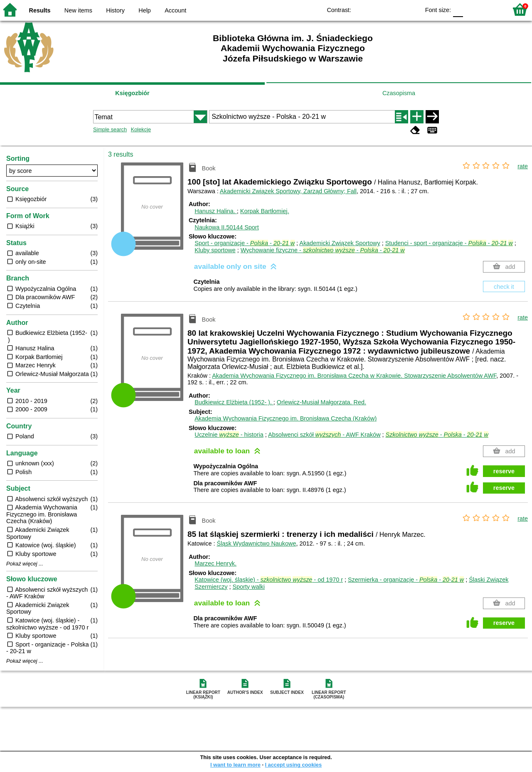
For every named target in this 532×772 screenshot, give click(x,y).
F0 (458, 9)
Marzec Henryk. (216, 563)
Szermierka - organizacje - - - (406, 580)
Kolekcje (141, 129)
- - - (437, 435)
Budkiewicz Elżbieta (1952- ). (234, 402)
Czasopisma (399, 93)
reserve (504, 471)
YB (394, 9)
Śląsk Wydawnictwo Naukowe (256, 543)
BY (411, 9)
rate (523, 166)
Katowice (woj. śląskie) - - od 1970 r (269, 580)
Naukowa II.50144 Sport (227, 227)
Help (145, 10)
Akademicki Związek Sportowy (340, 243)
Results (40, 10)
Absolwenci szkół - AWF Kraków (324, 435)
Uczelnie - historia (229, 435)
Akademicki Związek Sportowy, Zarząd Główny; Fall (288, 191)
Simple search (110, 129)
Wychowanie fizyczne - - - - (323, 250)
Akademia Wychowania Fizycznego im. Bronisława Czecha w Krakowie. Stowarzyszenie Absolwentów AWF (354, 376)
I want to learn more (235, 765)
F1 (472, 9)
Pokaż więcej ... (25, 564)
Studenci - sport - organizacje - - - (449, 243)
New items (78, 10)
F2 (491, 9)
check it (504, 287)
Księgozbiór (132, 93)
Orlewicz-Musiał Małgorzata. (321, 402)
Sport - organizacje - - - (245, 243)
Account (175, 10)
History (115, 10)
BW (377, 9)
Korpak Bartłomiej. (265, 211)
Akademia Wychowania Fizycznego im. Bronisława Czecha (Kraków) (286, 418)
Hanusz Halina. (216, 211)
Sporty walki (249, 587)
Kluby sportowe (215, 250)
